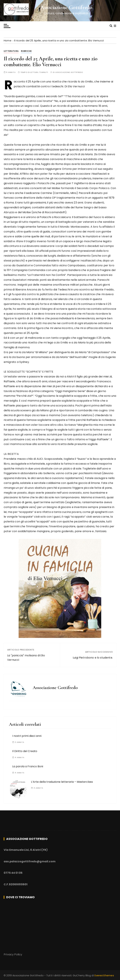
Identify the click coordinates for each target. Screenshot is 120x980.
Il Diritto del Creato (25, 751)
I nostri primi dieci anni (27, 736)
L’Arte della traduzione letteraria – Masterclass (62, 782)
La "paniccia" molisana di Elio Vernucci (26, 658)
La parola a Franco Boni (28, 766)
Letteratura (11, 51)
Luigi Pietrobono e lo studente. (93, 658)
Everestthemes (104, 975)
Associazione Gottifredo (66, 7)
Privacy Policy (13, 954)
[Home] (8, 40)
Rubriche (26, 51)
